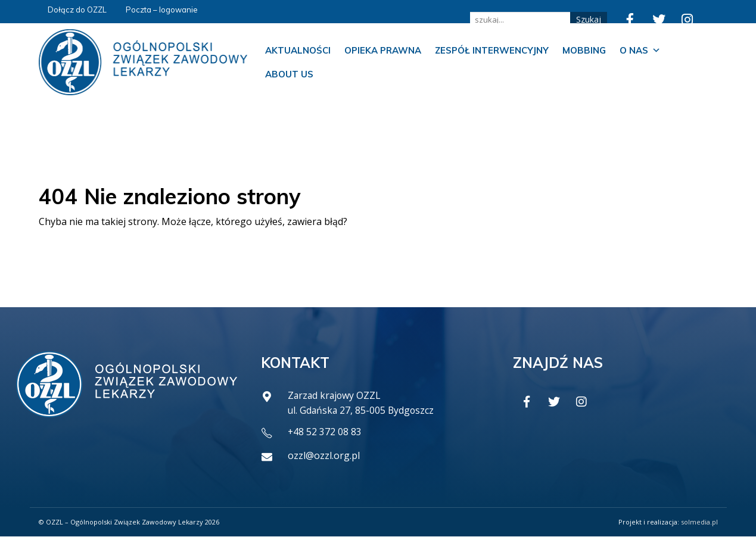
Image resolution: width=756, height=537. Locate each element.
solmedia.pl (699, 522)
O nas (640, 51)
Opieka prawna (383, 50)
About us (289, 74)
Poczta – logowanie (162, 10)
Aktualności (298, 50)
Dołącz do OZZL (77, 10)
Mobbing (584, 50)
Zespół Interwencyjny (492, 50)
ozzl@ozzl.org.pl (324, 456)
